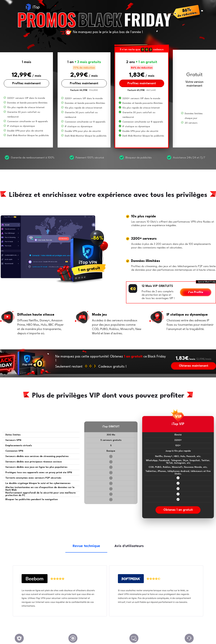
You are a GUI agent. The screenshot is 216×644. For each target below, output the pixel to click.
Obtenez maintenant (194, 366)
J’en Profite (196, 292)
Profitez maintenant (26, 83)
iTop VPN (33, 7)
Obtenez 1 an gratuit (178, 510)
